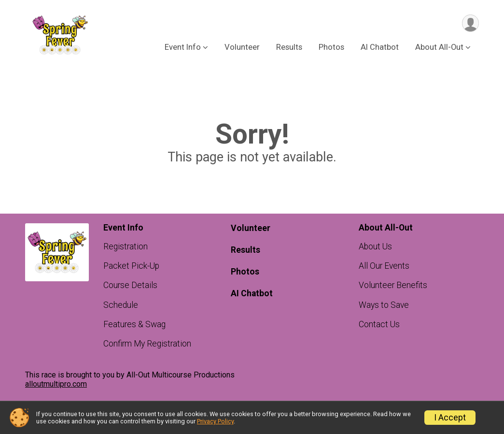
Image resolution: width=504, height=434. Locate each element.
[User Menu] (470, 23)
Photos (331, 48)
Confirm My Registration (147, 344)
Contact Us (379, 324)
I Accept (450, 418)
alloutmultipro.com (56, 384)
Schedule (121, 305)
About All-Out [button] (439, 48)
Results (289, 48)
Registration (126, 246)
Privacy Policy (215, 421)
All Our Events (384, 266)
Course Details (130, 285)
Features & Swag (134, 324)
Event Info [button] (183, 48)
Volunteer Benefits (393, 285)
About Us (375, 246)
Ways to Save (384, 305)
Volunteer (242, 48)
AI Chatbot (380, 48)
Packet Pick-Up (131, 266)
